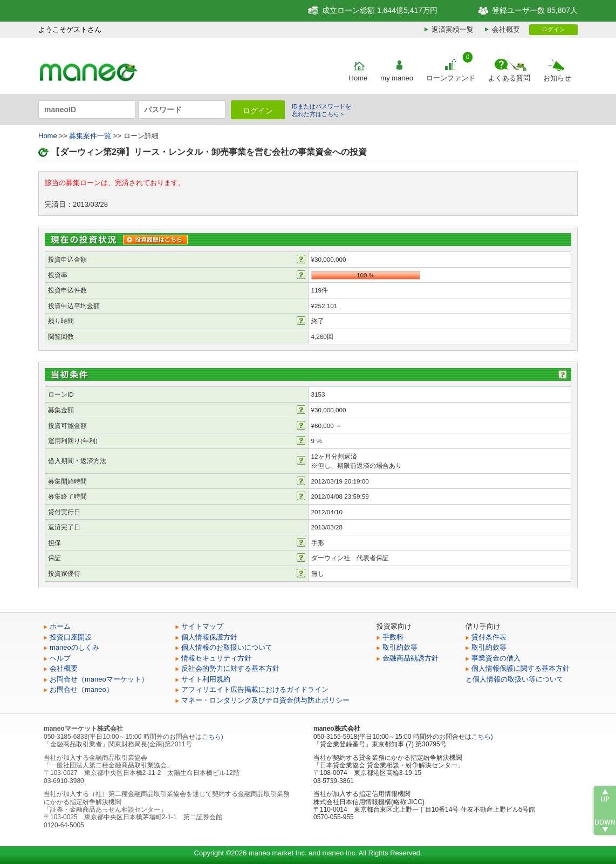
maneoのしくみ (74, 647)
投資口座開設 (71, 637)
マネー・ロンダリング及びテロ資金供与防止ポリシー (265, 700)
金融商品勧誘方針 (410, 658)
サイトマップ (202, 626)
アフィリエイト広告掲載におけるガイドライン (255, 689)
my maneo (397, 78)
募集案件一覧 (90, 136)
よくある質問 (509, 78)
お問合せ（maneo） (81, 689)
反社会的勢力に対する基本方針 (230, 668)
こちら (211, 737)
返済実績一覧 (453, 29)
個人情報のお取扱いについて (227, 647)
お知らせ (557, 78)
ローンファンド (451, 78)
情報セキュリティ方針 (216, 658)
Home (358, 78)
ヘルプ (60, 658)
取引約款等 (400, 647)
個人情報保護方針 (209, 637)
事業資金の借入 (496, 658)
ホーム (60, 626)
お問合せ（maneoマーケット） (99, 679)
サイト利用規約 (206, 679)
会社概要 (506, 29)
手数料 (393, 637)
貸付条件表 (489, 637)
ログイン (553, 29)
